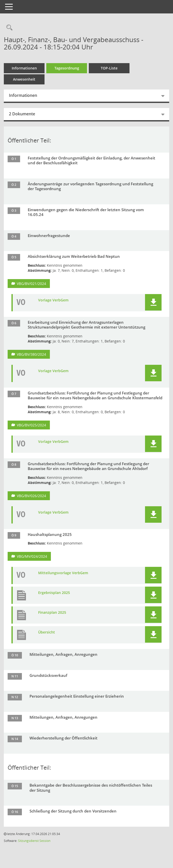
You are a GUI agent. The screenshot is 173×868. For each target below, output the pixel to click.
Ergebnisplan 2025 (54, 593)
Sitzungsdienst (28, 841)
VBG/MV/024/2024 (32, 556)
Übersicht (47, 632)
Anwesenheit (24, 79)
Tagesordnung (67, 68)
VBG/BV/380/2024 (31, 354)
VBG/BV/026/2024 (31, 496)
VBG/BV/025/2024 (31, 425)
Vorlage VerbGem (53, 300)
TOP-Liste (109, 68)
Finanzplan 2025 (52, 612)
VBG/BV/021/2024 (31, 284)
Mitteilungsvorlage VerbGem (63, 573)
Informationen (24, 68)
